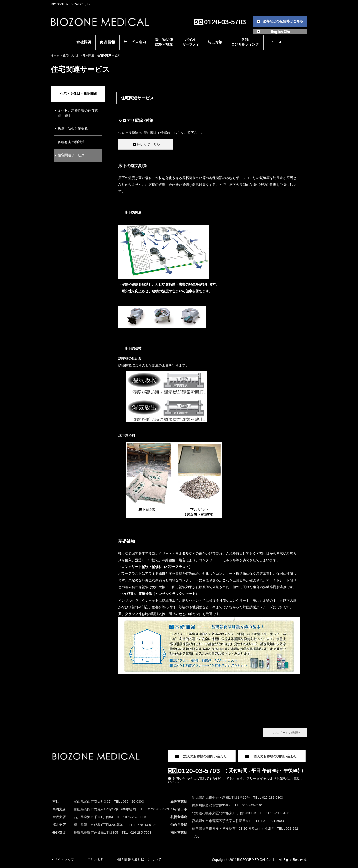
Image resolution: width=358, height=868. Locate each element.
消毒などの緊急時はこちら (283, 21)
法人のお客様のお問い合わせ (205, 756)
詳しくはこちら (148, 144)
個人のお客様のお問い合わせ (275, 756)
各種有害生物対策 (71, 142)
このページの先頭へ (287, 733)
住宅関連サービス (71, 155)
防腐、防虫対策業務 (73, 129)
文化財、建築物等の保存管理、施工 (78, 113)
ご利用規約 (96, 860)
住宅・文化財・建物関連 (79, 55)
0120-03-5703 (225, 22)
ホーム (55, 55)
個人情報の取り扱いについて (139, 860)
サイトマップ (64, 860)
